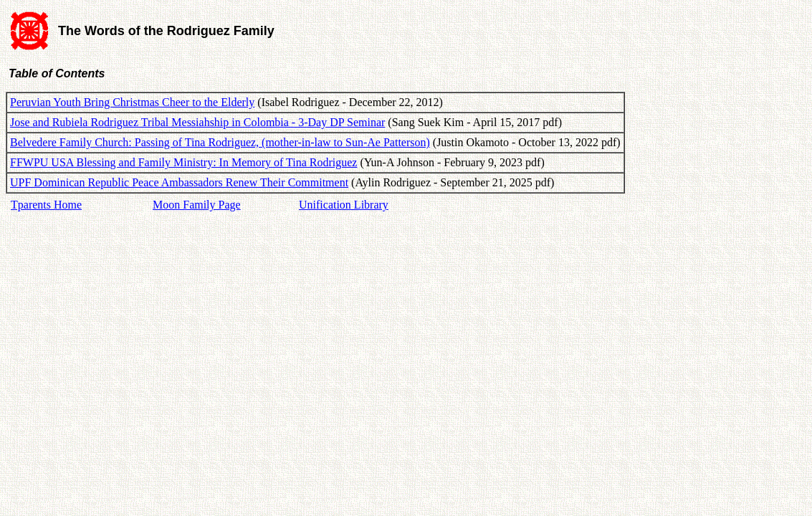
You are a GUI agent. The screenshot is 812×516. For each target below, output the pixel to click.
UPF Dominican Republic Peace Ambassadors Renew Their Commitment (179, 182)
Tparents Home (46, 205)
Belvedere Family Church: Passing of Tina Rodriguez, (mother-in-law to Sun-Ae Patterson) (220, 142)
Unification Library (344, 205)
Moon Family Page (197, 205)
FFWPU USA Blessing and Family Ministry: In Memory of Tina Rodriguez (183, 162)
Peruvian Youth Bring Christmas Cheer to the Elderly (132, 102)
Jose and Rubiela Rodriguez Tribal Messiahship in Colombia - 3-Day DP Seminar (197, 122)
